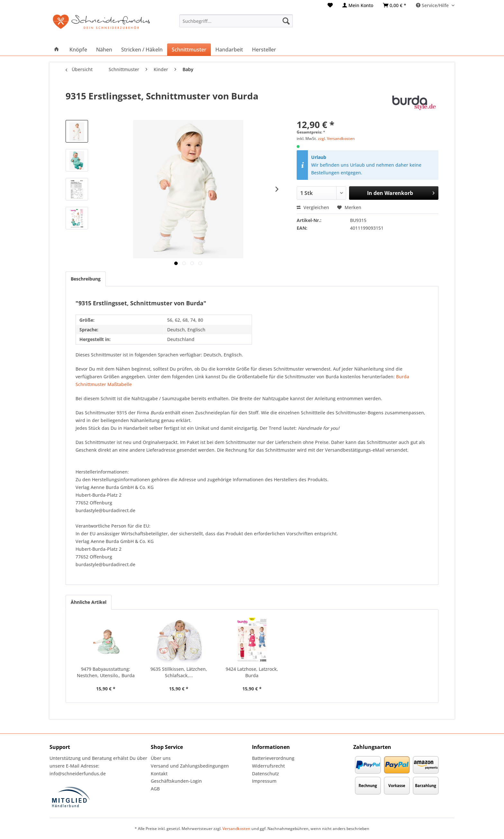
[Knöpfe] (78, 50)
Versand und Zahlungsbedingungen (190, 766)
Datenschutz (265, 774)
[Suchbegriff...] (236, 21)
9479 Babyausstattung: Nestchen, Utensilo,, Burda (106, 672)
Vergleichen (313, 207)
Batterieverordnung (273, 758)
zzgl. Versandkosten (336, 138)
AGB (155, 789)
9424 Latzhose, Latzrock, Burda (252, 672)
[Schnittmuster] (189, 50)
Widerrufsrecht (268, 766)
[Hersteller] (264, 50)
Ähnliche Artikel (89, 602)
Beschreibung (86, 279)
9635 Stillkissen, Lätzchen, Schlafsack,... (179, 672)
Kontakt (159, 774)
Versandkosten (236, 829)
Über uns (161, 758)
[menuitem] (330, 5)
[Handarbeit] (229, 50)
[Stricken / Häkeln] (142, 50)
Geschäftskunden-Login (176, 781)
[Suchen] (286, 21)
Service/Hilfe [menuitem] (433, 5)
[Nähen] (104, 50)
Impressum (264, 781)
